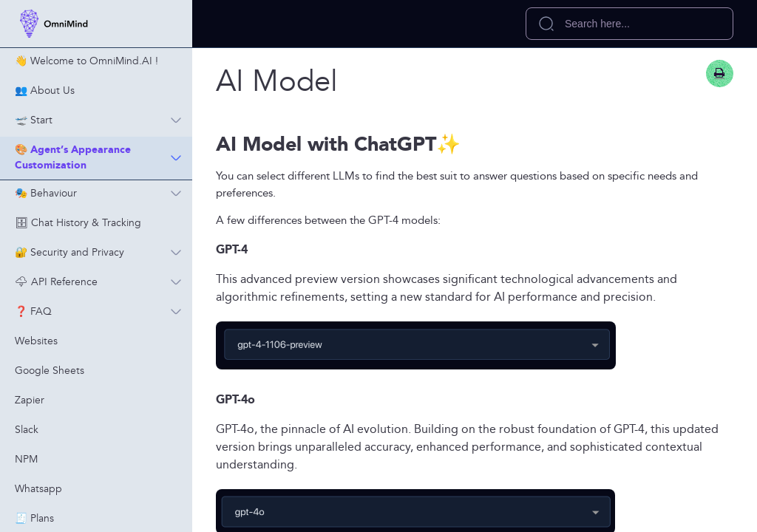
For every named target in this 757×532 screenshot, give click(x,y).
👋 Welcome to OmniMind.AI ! (86, 61)
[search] (629, 24)
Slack (27, 430)
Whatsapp (38, 489)
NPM (26, 460)
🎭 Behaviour (103, 194)
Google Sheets (50, 371)
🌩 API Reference (103, 282)
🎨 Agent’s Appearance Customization (103, 158)
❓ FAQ (103, 312)
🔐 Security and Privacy (103, 253)
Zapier (30, 400)
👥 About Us (45, 91)
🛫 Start (103, 120)
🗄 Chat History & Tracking (78, 223)
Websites (36, 341)
